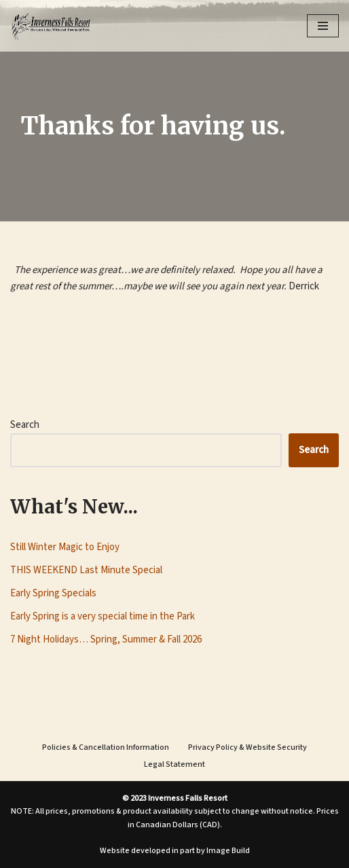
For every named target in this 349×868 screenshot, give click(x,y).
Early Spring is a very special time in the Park (103, 616)
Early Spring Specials (53, 593)
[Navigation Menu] (323, 26)
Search (25, 425)
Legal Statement (174, 764)
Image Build (228, 851)
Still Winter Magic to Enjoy (65, 547)
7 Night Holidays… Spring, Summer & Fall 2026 (106, 639)
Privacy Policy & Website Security (247, 747)
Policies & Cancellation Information (106, 747)
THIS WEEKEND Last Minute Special (86, 570)
